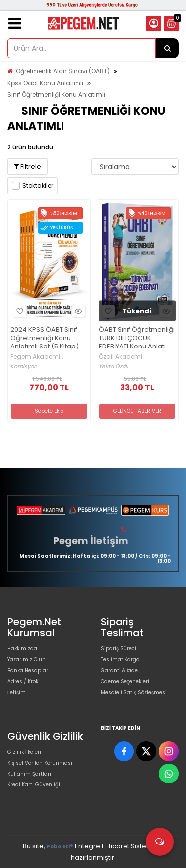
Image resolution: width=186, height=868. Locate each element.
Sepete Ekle (49, 411)
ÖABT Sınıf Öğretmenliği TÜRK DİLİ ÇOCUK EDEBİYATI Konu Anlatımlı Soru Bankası (137, 338)
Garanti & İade (119, 670)
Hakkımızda (22, 649)
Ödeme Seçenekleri (125, 681)
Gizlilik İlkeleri (24, 752)
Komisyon (24, 367)
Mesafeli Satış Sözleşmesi (134, 692)
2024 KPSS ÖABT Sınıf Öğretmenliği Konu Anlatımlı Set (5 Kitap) (45, 338)
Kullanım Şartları (29, 774)
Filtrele (28, 166)
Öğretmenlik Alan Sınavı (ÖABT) (63, 71)
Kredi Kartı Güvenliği (34, 785)
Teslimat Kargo (120, 659)
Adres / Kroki (24, 681)
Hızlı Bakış (77, 311)
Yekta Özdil (114, 367)
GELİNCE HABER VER (137, 411)
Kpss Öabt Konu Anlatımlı (45, 83)
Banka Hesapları (29, 670)
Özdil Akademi (121, 357)
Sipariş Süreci (119, 649)
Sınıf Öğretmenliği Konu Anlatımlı (56, 95)
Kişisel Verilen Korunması (40, 763)
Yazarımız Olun (27, 659)
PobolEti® (60, 846)
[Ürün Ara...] (167, 48)
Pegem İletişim (91, 541)
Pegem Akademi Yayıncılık (35, 357)
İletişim (17, 692)
